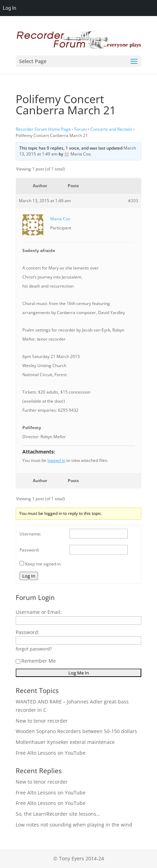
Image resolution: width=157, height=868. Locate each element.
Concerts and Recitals (111, 129)
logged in (56, 460)
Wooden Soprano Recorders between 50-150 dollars (76, 731)
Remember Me (36, 661)
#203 (133, 201)
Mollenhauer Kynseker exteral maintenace (65, 742)
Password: (29, 550)
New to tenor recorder (42, 721)
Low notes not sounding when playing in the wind (74, 825)
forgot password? (34, 649)
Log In (29, 576)
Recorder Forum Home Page (43, 129)
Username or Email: (39, 612)
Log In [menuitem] (9, 8)
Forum (81, 129)
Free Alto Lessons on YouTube (51, 753)
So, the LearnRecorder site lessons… (58, 814)
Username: (30, 534)
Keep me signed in (43, 564)
